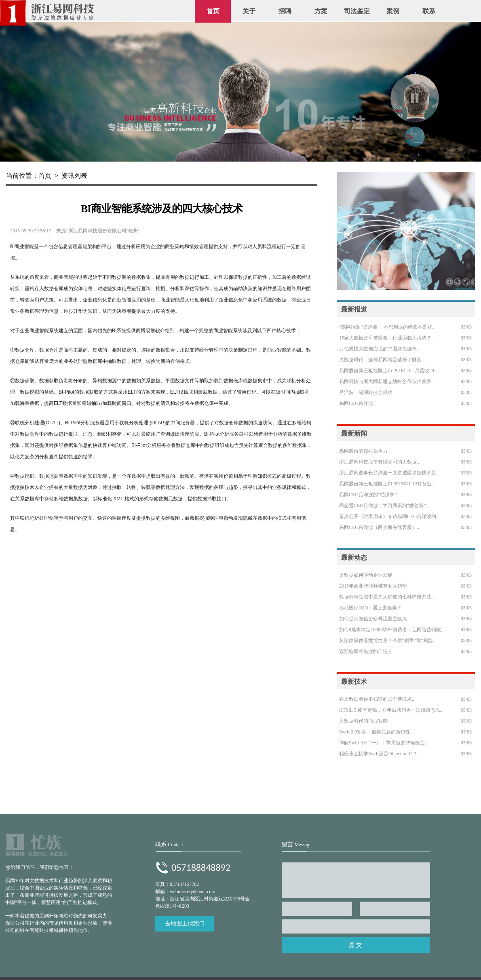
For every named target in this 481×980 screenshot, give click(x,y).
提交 (356, 945)
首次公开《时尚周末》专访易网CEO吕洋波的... (389, 516)
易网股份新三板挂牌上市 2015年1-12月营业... (387, 484)
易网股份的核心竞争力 (363, 451)
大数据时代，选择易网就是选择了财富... (382, 360)
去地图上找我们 (185, 924)
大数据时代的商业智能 (363, 721)
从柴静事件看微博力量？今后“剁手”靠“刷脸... (388, 641)
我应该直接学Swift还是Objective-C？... (380, 754)
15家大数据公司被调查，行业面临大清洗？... (387, 338)
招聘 (285, 11)
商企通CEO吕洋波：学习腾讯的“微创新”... (384, 506)
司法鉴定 (357, 11)
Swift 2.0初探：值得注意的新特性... (377, 732)
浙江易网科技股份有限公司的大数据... (380, 462)
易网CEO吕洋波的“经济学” (368, 495)
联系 (429, 11)
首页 (213, 11)
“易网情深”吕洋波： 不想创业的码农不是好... (387, 327)
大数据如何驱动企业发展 (366, 575)
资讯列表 (74, 176)
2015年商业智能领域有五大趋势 (373, 586)
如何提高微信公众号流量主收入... (375, 619)
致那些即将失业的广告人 (366, 651)
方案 (321, 11)
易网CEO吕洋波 (356, 403)
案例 (393, 11)
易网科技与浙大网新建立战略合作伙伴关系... (387, 381)
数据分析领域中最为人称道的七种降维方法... (387, 597)
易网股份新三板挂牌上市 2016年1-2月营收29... (388, 371)
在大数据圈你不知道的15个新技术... (377, 699)
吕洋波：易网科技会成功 (366, 392)
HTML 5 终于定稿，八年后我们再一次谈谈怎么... (391, 710)
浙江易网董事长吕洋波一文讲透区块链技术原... (389, 473)
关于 (249, 11)
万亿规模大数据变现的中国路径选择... (380, 349)
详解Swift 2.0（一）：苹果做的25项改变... (384, 743)
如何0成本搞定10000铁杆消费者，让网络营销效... (392, 630)
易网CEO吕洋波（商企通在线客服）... (380, 527)
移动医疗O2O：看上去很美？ (370, 608)
